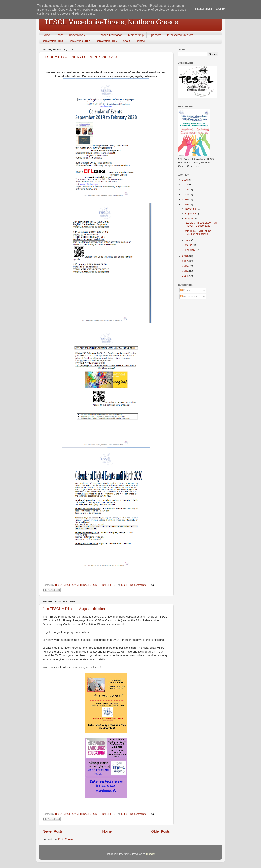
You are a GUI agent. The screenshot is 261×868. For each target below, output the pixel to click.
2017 (185, 261)
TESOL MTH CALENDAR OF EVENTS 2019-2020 (80, 57)
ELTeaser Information (109, 35)
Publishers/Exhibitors (180, 35)
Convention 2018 (52, 41)
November (191, 209)
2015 (185, 271)
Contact (141, 41)
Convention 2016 (106, 41)
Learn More (204, 10)
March (189, 245)
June (188, 240)
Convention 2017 (79, 41)
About (126, 41)
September (192, 214)
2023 (185, 190)
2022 (185, 195)
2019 (185, 204)
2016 (185, 266)
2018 (185, 256)
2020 (185, 199)
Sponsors (155, 35)
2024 (185, 185)
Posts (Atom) (65, 839)
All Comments (190, 296)
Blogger (151, 854)
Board (59, 35)
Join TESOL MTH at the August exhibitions (75, 609)
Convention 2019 (80, 35)
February (191, 250)
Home (46, 35)
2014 (185, 276)
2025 (185, 180)
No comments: (139, 585)
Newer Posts (53, 831)
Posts (185, 290)
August (189, 218)
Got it (220, 10)
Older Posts (161, 831)
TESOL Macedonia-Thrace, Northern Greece (111, 22)
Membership (136, 35)
